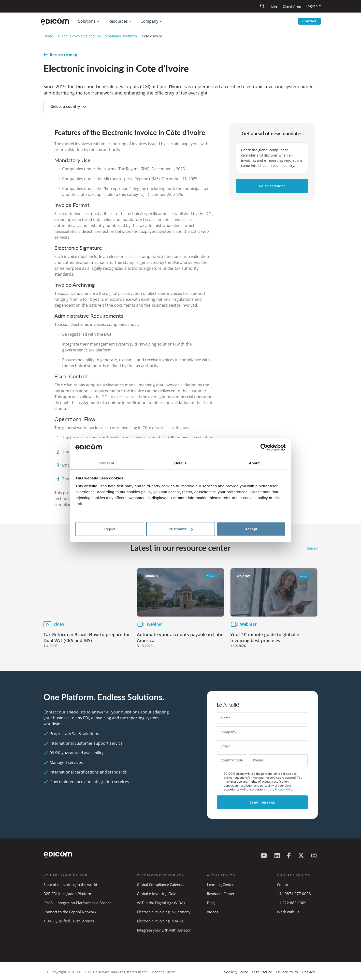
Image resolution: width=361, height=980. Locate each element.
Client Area (292, 6)
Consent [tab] (107, 463)
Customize (181, 529)
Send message (262, 802)
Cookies (309, 972)
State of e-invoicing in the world (70, 885)
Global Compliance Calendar (161, 885)
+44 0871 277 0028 (294, 894)
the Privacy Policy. (282, 789)
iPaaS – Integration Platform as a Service (77, 903)
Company (149, 21)
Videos (213, 912)
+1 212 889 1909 (292, 903)
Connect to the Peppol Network (70, 912)
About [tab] (254, 463)
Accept (251, 529)
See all (312, 548)
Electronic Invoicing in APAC (160, 921)
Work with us (288, 912)
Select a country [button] (66, 106)
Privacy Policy (287, 972)
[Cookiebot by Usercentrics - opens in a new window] (264, 447)
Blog (211, 903)
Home (48, 36)
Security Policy (236, 972)
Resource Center (221, 894)
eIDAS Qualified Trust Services (69, 921)
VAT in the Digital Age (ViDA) (161, 903)
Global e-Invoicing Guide (158, 894)
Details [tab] (181, 463)
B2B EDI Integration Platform (68, 894)
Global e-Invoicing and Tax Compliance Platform (97, 36)
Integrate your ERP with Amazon (164, 930)
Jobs (274, 6)
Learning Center (220, 885)
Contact (309, 21)
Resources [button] (118, 21)
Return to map (60, 55)
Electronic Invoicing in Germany (164, 912)
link (79, 503)
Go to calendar (272, 186)
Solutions (87, 21)
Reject (110, 529)
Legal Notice (262, 972)
